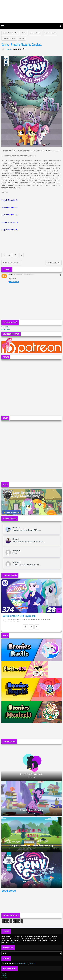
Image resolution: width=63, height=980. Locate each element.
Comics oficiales (36, 33)
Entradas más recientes (11, 263)
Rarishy (11, 274)
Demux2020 (16, 528)
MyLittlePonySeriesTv (21, 964)
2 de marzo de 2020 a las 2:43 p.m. (24, 274)
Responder (14, 282)
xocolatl (22, 38)
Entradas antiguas (53, 263)
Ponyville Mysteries (9, 38)
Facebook (5, 973)
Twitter (4, 975)
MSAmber (16, 539)
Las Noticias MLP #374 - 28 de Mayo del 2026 (19, 616)
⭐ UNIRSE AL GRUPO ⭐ (12, 512)
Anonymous (16, 551)
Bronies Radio (6, 329)
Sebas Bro (33, 964)
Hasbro (12, 943)
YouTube (4, 978)
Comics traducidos (50, 33)
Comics (24, 33)
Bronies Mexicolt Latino (10, 33)
